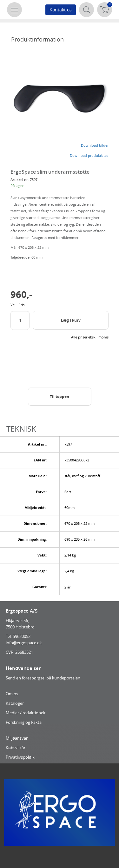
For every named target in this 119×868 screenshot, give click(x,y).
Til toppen (60, 397)
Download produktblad (89, 156)
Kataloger (15, 703)
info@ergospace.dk (24, 643)
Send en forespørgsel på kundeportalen (43, 678)
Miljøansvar (17, 738)
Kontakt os (61, 10)
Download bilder (95, 145)
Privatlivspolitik (20, 757)
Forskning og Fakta (24, 722)
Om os (12, 694)
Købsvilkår (16, 748)
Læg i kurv (71, 320)
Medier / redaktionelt (26, 713)
